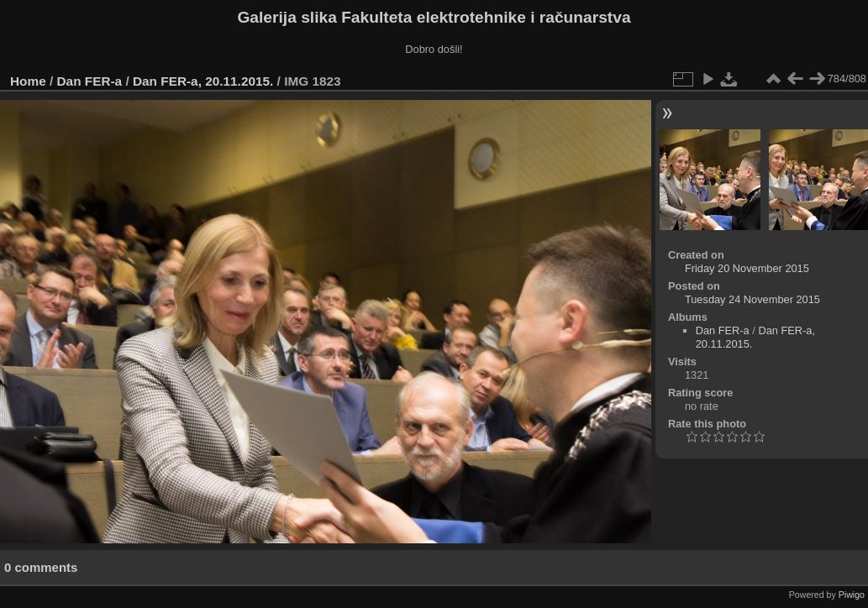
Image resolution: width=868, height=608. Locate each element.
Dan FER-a (90, 81)
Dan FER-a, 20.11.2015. (203, 81)
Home (28, 81)
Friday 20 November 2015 (747, 268)
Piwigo (852, 595)
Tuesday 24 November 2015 (752, 299)
